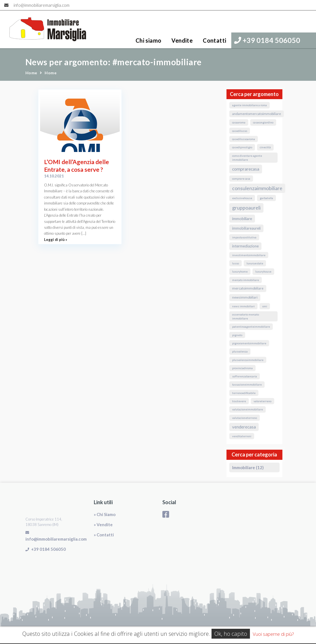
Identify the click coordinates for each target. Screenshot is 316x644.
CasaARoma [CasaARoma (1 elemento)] (239, 122)
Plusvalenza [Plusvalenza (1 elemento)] (240, 351)
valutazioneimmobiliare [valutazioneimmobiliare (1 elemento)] (248, 409)
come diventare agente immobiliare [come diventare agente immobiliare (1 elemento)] (247, 158)
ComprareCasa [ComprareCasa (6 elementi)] (246, 169)
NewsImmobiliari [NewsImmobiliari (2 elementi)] (245, 297)
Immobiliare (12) (248, 467)
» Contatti (104, 535)
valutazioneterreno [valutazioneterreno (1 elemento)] (245, 418)
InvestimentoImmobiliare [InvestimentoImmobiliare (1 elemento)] (249, 255)
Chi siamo (149, 40)
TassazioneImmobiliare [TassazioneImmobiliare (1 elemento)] (247, 384)
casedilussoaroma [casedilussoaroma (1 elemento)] (244, 139)
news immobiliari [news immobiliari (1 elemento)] (243, 306)
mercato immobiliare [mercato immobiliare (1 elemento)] (246, 280)
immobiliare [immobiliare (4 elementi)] (242, 218)
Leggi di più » (56, 240)
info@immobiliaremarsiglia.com (42, 5)
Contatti (214, 40)
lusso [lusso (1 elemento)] (236, 263)
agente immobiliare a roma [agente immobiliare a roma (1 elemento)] (249, 105)
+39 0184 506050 (267, 40)
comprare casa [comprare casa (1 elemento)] (241, 179)
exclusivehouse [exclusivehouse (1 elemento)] (242, 198)
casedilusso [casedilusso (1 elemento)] (240, 131)
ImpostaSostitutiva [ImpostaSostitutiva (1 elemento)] (244, 237)
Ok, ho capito (231, 634)
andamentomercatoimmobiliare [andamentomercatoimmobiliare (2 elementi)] (257, 114)
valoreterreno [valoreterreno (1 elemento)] (262, 401)
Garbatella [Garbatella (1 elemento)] (266, 198)
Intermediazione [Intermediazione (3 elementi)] (245, 246)
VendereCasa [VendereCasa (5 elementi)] (244, 427)
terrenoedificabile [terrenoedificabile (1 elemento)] (244, 393)
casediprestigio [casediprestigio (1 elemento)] (242, 147)
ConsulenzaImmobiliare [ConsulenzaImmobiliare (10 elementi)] (257, 188)
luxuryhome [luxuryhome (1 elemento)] (240, 271)
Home (31, 73)
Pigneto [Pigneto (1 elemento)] (237, 335)
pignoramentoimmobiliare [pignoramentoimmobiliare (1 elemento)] (249, 343)
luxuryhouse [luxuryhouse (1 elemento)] (263, 271)
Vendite (182, 40)
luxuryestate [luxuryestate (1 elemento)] (255, 263)
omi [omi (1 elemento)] (265, 306)
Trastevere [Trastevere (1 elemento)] (239, 401)
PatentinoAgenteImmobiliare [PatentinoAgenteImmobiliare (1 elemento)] (251, 327)
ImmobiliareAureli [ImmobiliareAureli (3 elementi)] (246, 228)
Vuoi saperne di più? (273, 634)
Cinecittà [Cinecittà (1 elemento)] (265, 147)
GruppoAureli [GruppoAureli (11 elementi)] (246, 208)
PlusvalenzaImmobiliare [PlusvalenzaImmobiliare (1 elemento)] (248, 360)
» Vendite (103, 525)
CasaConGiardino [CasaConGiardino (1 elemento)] (263, 122)
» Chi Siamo (105, 514)
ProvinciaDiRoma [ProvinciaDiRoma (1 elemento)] (242, 368)
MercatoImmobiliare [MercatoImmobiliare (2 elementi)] (248, 288)
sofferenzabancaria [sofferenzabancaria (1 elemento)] (245, 376)
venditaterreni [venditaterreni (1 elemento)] (242, 436)
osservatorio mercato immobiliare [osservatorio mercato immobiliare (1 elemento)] (246, 316)
